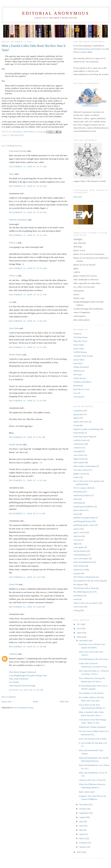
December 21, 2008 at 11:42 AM (28, 480)
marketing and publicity (84, 506)
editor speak (79, 462)
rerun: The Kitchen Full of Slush (92, 739)
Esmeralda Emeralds (18, 151)
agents (76, 418)
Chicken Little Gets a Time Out (92, 780)
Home (36, 702)
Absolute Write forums (83, 356)
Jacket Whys (79, 349)
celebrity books (80, 440)
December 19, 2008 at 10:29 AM (28, 186)
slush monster (79, 566)
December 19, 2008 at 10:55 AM (28, 268)
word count (78, 607)
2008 (79, 637)
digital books (79, 459)
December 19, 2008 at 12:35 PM (28, 401)
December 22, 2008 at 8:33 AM (27, 513)
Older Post (64, 702)
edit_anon (78, 197)
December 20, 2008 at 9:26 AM (27, 437)
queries (77, 529)
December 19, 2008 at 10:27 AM (28, 166)
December (84, 641)
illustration (78, 492)
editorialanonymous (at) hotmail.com (89, 49)
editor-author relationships (85, 466)
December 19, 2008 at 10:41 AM (28, 235)
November (84, 804)
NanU (12, 174)
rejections (78, 536)
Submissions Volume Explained (92, 727)
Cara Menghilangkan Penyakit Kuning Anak (28, 675)
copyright (78, 451)
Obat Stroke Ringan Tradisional (22, 672)
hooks (76, 477)
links (75, 499)
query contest (79, 532)
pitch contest (79, 510)
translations (78, 595)
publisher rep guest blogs (84, 518)
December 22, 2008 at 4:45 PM (27, 577)
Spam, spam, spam (87, 792)
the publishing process (83, 592)
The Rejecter (79, 397)
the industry (17, 135)
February (83, 843)
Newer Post (7, 702)
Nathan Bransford (81, 367)
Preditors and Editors (82, 382)
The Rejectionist (80, 337)
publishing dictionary (83, 521)
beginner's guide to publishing (86, 429)
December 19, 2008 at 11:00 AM (28, 321)
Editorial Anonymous (56, 13)
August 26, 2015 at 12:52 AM (26, 690)
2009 (79, 633)
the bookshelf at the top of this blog (89, 581)
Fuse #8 (77, 393)
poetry (76, 514)
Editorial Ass (79, 371)
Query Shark (79, 360)
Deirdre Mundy (16, 355)
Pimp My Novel (80, 341)
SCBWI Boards (80, 352)
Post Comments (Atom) (24, 708)
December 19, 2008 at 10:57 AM (28, 295)
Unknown (13, 654)
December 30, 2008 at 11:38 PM (28, 647)
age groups (78, 414)
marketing (78, 503)
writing (77, 610)
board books (79, 433)
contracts (77, 448)
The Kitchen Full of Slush (84, 588)
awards (76, 425)
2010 (79, 628)
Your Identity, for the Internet (91, 693)
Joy (10, 302)
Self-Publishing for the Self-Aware (93, 659)
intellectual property (82, 495)
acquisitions (79, 411)
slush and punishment (83, 562)
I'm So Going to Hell (82, 488)
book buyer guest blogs (83, 436)
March (82, 838)
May (82, 830)
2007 (79, 852)
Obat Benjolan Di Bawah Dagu (22, 686)
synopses (77, 573)
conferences (79, 444)
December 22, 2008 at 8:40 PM (27, 607)
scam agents (79, 547)
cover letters (79, 455)
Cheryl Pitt (14, 584)
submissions (79, 570)
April (82, 834)
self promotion (80, 551)
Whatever (78, 334)
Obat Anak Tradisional (19, 679)
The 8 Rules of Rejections (84, 577)
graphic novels (80, 474)
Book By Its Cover (81, 389)
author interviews (81, 422)
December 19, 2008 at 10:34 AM (28, 212)
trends (76, 599)
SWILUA (13, 243)
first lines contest (81, 470)
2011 (79, 624)
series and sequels (81, 558)
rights (76, 544)
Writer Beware (80, 378)
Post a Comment (9, 697)
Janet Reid (78, 363)
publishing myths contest (84, 525)
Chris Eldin (14, 328)
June (82, 826)
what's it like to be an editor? (86, 603)
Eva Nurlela (14, 682)
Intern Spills (79, 345)
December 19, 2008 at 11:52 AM (28, 347)
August (83, 817)
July (81, 821)
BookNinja (78, 386)
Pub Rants (78, 374)
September (84, 813)
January (83, 847)
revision (77, 540)
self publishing (80, 555)
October (83, 809)
